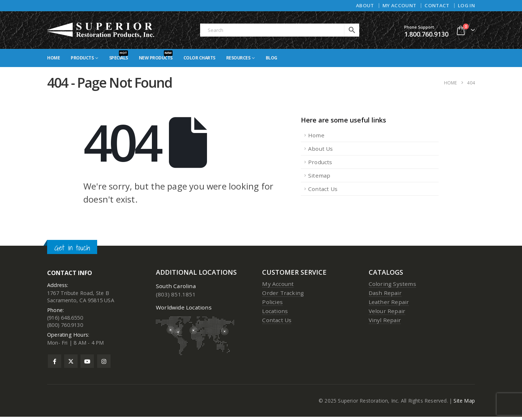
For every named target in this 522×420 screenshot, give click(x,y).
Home (53, 58)
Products (82, 58)
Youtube (87, 364)
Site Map (464, 404)
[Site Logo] (101, 30)
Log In (466, 5)
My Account (399, 5)
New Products (156, 56)
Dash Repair (385, 293)
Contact (437, 5)
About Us (321, 149)
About (365, 5)
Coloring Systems (392, 284)
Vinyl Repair (385, 320)
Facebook (55, 364)
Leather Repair (389, 302)
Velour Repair (387, 311)
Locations (275, 311)
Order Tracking (283, 293)
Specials (119, 56)
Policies (272, 302)
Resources (238, 58)
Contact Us (323, 189)
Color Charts (199, 58)
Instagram (104, 364)
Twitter (71, 364)
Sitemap (319, 175)
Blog (272, 58)
